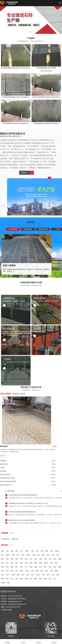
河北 (7, 551)
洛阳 (21, 571)
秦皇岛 (8, 555)
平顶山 (27, 571)
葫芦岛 (46, 563)
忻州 (31, 559)
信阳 (28, 575)
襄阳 (2, 579)
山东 (37, 551)
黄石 (48, 575)
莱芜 (45, 567)
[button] (30, 32)
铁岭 (36, 563)
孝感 (17, 579)
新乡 (42, 571)
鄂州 (7, 579)
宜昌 (58, 575)
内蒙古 (27, 551)
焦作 (47, 571)
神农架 (3, 583)
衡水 (48, 555)
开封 (17, 571)
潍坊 (21, 567)
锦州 (12, 563)
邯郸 (13, 555)
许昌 (2, 575)
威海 (36, 567)
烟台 (17, 567)
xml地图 (3, 610)
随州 (36, 579)
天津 (51, 551)
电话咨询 (54, 642)
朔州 (17, 559)
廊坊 (43, 555)
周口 (32, 575)
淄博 (2, 567)
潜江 (50, 579)
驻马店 (38, 575)
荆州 (21, 579)
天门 (55, 579)
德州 (55, 567)
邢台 (18, 555)
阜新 (21, 563)
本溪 (2, 563)
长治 (7, 559)
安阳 (32, 571)
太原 (53, 555)
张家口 (28, 555)
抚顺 (60, 559)
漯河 (7, 575)
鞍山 (55, 559)
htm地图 (9, 610)
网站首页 (8, 642)
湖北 (17, 551)
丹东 (7, 563)
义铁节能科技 (5, 539)
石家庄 (57, 551)
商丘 (23, 575)
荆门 (12, 579)
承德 (34, 555)
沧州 (39, 555)
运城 (26, 559)
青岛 (56, 563)
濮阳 (56, 571)
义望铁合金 (15, 539)
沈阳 (45, 559)
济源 (51, 571)
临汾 (36, 559)
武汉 (43, 575)
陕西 (47, 551)
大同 (58, 555)
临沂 (50, 567)
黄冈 (26, 579)
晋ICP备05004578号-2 (14, 607)
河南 (12, 551)
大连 (50, 559)
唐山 (2, 555)
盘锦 (31, 563)
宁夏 (32, 551)
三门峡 (13, 575)
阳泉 (2, 559)
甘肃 (2, 551)
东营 (12, 567)
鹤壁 (37, 571)
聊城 (60, 567)
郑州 (12, 571)
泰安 (31, 567)
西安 (9, 583)
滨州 (2, 571)
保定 (23, 555)
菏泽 (7, 571)
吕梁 (41, 559)
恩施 (41, 579)
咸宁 (31, 579)
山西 (42, 551)
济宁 (26, 567)
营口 (17, 563)
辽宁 (21, 551)
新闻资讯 (39, 642)
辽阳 (26, 563)
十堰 (53, 575)
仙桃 (45, 579)
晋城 (12, 559)
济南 (51, 563)
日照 (41, 567)
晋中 (21, 559)
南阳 (18, 575)
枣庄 (7, 567)
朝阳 (41, 563)
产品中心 (23, 642)
